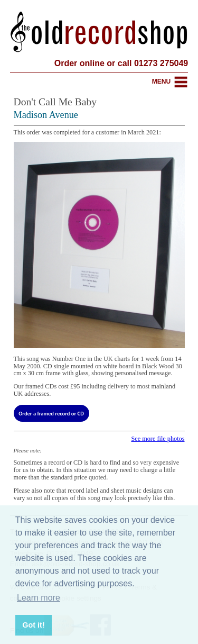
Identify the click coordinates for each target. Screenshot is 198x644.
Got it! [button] (33, 625)
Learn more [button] (39, 598)
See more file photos (158, 439)
